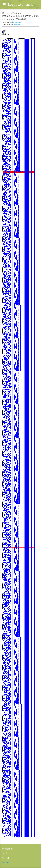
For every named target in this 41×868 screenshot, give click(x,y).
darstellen (17, 25)
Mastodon (6, 862)
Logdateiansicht (20, 4)
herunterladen (17, 22)
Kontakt (5, 853)
